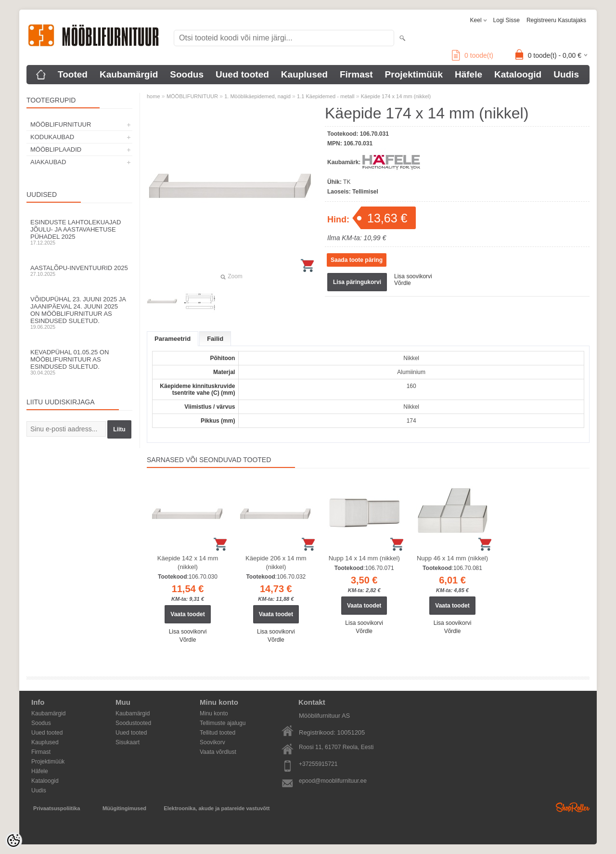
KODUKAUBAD (52, 137)
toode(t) (473, 55)
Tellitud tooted (218, 733)
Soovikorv (212, 742)
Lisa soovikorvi (413, 276)
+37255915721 (318, 764)
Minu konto (214, 713)
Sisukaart (128, 742)
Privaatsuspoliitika (57, 808)
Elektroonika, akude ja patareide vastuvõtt (217, 808)
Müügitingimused (124, 808)
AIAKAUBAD (48, 162)
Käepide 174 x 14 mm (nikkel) (396, 96)
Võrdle (403, 283)
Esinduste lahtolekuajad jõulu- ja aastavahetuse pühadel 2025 (79, 232)
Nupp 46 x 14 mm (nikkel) (452, 558)
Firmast (356, 74)
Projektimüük (414, 74)
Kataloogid (518, 74)
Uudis (566, 74)
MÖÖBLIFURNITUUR (61, 124)
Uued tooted (242, 74)
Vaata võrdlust (218, 752)
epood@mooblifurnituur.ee (333, 781)
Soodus (187, 74)
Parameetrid (173, 339)
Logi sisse (507, 20)
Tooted (73, 74)
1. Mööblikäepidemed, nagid (257, 96)
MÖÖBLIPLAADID (56, 149)
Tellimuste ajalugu (223, 723)
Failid (215, 339)
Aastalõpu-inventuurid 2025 (79, 271)
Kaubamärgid (129, 74)
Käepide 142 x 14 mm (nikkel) (188, 563)
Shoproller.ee (573, 807)
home (154, 96)
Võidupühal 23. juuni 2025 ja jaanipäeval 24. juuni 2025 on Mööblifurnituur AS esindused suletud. (79, 313)
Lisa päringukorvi (357, 282)
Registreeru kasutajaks (556, 20)
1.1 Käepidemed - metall (326, 96)
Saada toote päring (357, 260)
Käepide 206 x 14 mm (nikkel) (276, 563)
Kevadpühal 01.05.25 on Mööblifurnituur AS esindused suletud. (79, 362)
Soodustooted (133, 723)
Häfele (468, 74)
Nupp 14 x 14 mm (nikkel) (364, 558)
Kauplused (304, 74)
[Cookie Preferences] (13, 841)
